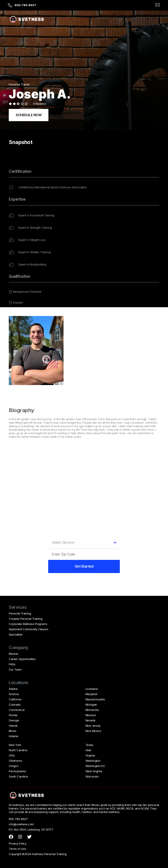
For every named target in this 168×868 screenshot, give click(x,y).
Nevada (90, 720)
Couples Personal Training (26, 619)
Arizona (14, 694)
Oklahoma (15, 761)
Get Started (84, 566)
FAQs (12, 664)
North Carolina (18, 750)
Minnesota (92, 710)
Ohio (12, 755)
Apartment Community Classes (28, 629)
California (15, 699)
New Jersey (93, 726)
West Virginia (94, 771)
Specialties (16, 634)
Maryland (91, 694)
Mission (14, 654)
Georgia (14, 720)
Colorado (15, 705)
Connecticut (17, 710)
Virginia (90, 755)
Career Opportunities (22, 659)
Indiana (13, 736)
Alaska (13, 689)
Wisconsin (92, 776)
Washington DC (95, 766)
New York (15, 745)
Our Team (15, 669)
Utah (88, 750)
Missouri (91, 715)
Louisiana (92, 689)
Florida (13, 715)
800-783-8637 (25, 5)
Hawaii (13, 726)
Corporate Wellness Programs (28, 624)
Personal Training (20, 613)
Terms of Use (17, 849)
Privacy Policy (18, 843)
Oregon (14, 766)
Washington (93, 761)
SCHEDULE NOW (29, 115)
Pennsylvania (17, 771)
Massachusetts (95, 699)
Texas (89, 745)
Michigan (91, 705)
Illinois (12, 731)
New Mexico (93, 731)
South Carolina (18, 776)
